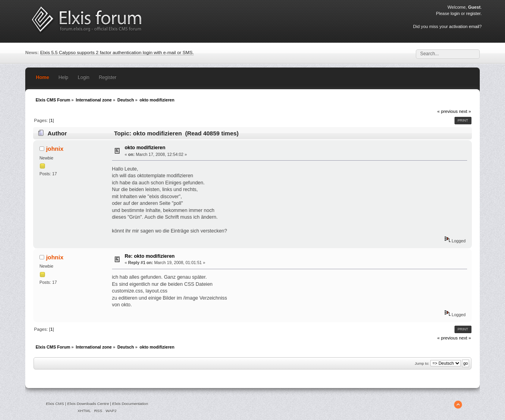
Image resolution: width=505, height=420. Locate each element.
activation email (464, 26)
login (455, 13)
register (473, 13)
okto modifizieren (145, 148)
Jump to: (422, 363)
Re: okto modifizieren (150, 256)
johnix (55, 149)
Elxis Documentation (130, 404)
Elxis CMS (55, 404)
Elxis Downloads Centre (88, 404)
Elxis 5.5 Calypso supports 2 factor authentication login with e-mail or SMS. (117, 52)
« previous (447, 111)
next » (465, 111)
